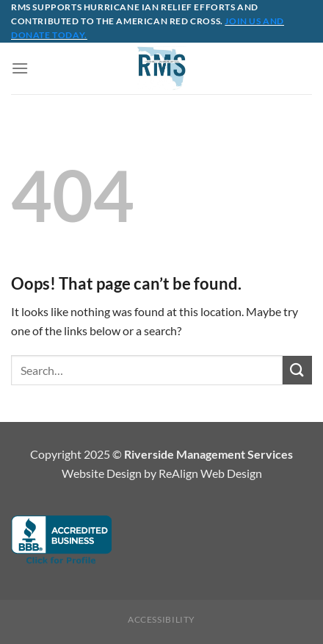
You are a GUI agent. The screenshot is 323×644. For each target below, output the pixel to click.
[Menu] (20, 68)
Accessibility (161, 619)
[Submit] (297, 370)
